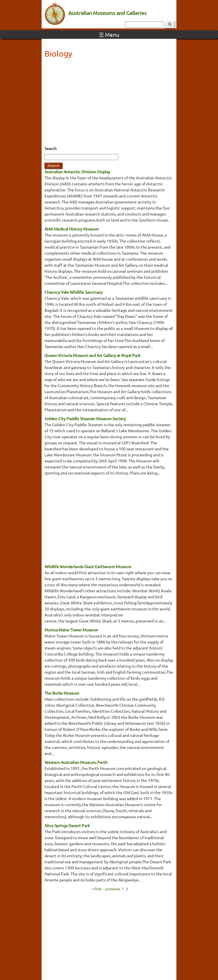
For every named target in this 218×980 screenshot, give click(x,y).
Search (50, 148)
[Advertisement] (109, 104)
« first (97, 888)
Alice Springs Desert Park (67, 825)
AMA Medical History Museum (72, 229)
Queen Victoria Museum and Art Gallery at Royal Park (92, 355)
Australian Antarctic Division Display (77, 172)
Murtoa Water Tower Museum (71, 630)
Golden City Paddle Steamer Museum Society (85, 418)
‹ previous (112, 888)
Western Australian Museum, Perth (76, 762)
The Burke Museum (62, 693)
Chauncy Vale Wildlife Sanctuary (74, 292)
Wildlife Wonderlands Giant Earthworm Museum (88, 566)
